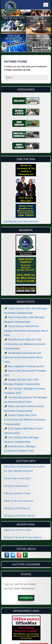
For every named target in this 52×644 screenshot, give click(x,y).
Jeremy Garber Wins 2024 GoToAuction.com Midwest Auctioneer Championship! (25, 420)
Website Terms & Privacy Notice (23, 537)
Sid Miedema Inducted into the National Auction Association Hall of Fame (23, 357)
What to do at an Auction (19, 501)
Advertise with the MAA (17, 530)
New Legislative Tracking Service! (26, 366)
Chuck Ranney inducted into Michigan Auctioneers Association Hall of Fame (26, 331)
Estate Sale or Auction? (17, 478)
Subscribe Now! (26, 598)
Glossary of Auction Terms (19, 516)
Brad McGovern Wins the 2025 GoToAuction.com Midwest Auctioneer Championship (25, 344)
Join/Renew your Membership (21, 221)
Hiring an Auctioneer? (16, 486)
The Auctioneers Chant (17, 493)
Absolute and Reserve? (17, 508)
